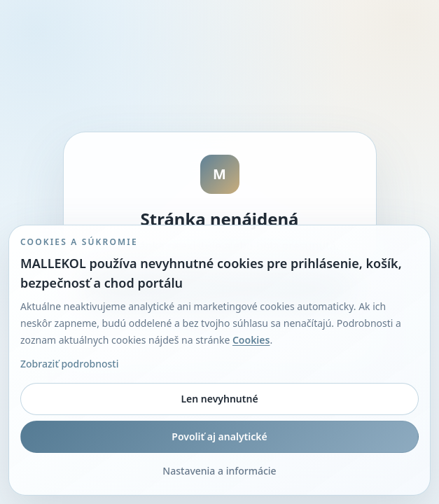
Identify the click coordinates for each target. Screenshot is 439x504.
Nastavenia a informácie (219, 471)
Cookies (251, 340)
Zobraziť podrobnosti (69, 364)
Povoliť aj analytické (219, 436)
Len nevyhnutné (219, 399)
